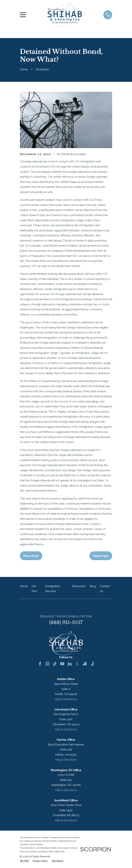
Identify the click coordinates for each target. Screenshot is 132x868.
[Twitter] (77, 664)
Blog (93, 586)
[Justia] (92, 664)
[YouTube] (62, 664)
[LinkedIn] (70, 664)
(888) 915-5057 (66, 622)
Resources (79, 586)
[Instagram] (48, 664)
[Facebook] (40, 664)
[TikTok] (55, 664)
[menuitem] (24, 861)
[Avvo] (85, 664)
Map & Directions (66, 699)
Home (24, 586)
